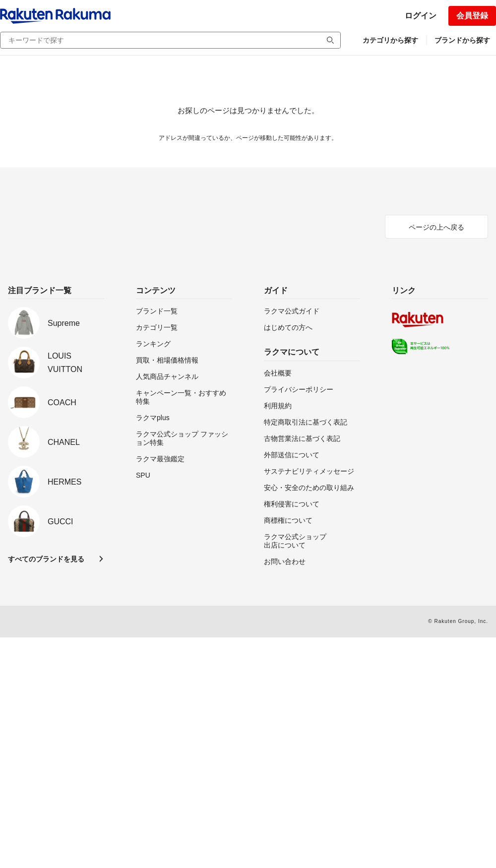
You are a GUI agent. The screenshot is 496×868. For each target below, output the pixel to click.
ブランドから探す (462, 40)
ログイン (421, 16)
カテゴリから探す (390, 40)
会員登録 (472, 16)
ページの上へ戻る (436, 227)
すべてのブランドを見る (46, 559)
